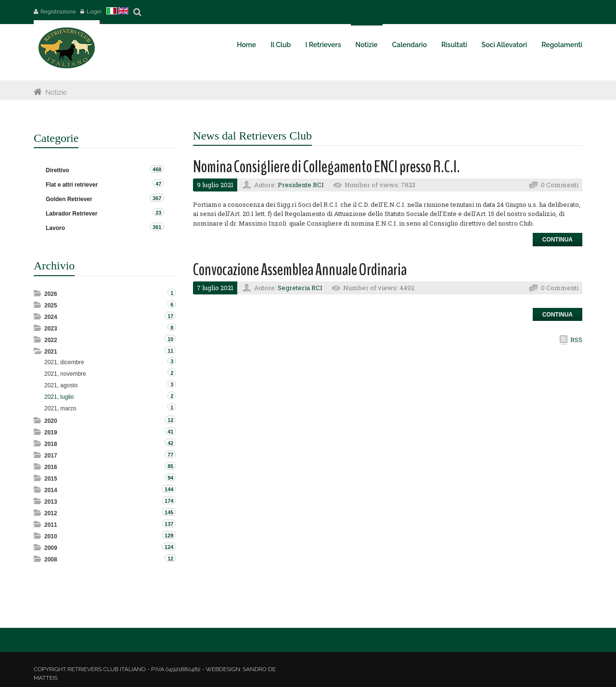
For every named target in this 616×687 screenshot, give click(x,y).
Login (94, 12)
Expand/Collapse (38, 293)
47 (158, 184)
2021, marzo (60, 408)
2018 (51, 444)
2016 (51, 467)
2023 (51, 329)
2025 (51, 305)
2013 (51, 502)
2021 (51, 352)
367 (157, 198)
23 (158, 213)
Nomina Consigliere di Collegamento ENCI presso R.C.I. (327, 167)
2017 (51, 456)
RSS (576, 340)
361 (157, 227)
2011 (51, 525)
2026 (51, 294)
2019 (51, 433)
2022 (51, 340)
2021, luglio (59, 397)
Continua (558, 240)
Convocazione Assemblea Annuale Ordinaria (300, 270)
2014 (51, 490)
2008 (51, 560)
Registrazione (58, 12)
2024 (51, 317)
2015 (51, 479)
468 (157, 169)
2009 (51, 548)
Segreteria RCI (300, 288)
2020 (51, 421)
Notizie (56, 92)
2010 (51, 536)
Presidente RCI (301, 185)
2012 (51, 513)
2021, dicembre (64, 362)
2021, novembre (65, 374)
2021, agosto (61, 385)
